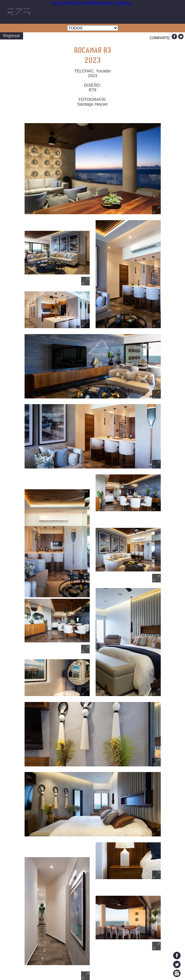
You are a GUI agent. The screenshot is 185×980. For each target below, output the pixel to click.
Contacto (122, 3)
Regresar (12, 36)
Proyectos (76, 3)
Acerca (58, 3)
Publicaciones (99, 3)
